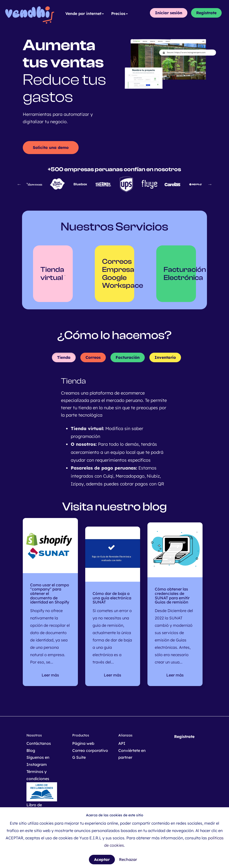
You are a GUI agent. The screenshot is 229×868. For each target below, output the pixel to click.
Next (210, 184)
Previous (19, 184)
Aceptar (102, 859)
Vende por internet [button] (85, 13)
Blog (31, 750)
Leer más (50, 675)
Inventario (165, 357)
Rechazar (128, 859)
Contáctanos (39, 743)
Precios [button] (120, 13)
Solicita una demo (51, 147)
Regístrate (206, 13)
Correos (93, 357)
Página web (83, 743)
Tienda (64, 357)
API (122, 743)
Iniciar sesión (169, 13)
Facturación (128, 357)
